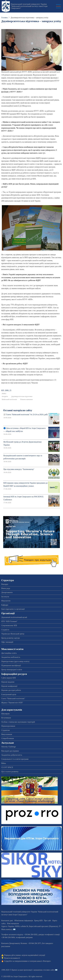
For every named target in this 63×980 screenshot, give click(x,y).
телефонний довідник (24, 937)
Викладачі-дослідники (10, 751)
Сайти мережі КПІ (9, 678)
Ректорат (5, 584)
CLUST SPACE (7, 767)
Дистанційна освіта (9, 653)
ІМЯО (4, 394)
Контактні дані (7, 921)
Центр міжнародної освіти (12, 670)
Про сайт (48, 921)
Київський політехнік (9, 399)
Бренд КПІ (38, 921)
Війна (4, 763)
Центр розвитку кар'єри (11, 638)
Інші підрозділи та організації (13, 609)
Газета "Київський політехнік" (13, 699)
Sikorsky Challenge (9, 747)
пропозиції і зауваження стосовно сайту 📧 (40, 970)
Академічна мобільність (11, 657)
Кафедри (5, 605)
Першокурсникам (8, 726)
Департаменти (7, 592)
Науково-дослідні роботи (11, 690)
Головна (4, 18)
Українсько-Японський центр (13, 634)
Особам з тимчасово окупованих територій (18, 722)
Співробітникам (8, 738)
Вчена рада (6, 588)
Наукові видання (8, 682)
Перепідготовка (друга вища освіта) (15, 661)
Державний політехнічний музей (14, 617)
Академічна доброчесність (12, 755)
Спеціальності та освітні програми (15, 759)
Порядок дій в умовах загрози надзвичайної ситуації (25, 955)
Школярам (5, 714)
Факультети (6, 601)
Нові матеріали (13, 923)
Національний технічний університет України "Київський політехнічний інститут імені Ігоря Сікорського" (29, 6)
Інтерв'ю (5, 396)
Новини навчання (26, 399)
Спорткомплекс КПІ (9, 625)
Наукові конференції (9, 686)
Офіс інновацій (7, 642)
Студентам (5, 730)
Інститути (5, 597)
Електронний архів (9, 694)
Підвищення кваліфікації (11, 666)
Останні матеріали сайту (18, 410)
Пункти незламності (12, 958)
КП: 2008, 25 (6, 390)
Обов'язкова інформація (24, 921)
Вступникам (6, 718)
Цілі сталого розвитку (10, 772)
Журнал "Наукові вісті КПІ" (12, 703)
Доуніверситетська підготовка (22, 396)
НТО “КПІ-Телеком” (9, 621)
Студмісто (5, 630)
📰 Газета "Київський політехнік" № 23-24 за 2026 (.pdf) (26, 415)
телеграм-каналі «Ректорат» (40, 961)
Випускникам (7, 734)
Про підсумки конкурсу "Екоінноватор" (19, 469)
